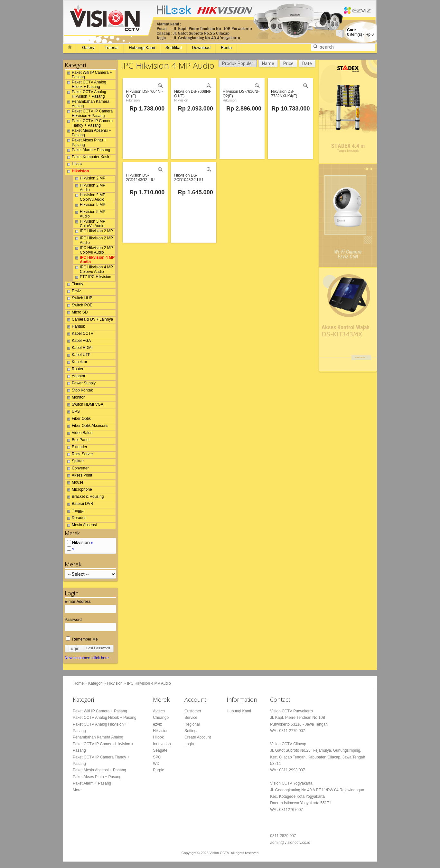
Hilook (74, 165)
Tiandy (74, 285)
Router (74, 370)
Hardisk (75, 327)
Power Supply (80, 384)
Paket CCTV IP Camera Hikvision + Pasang (89, 113)
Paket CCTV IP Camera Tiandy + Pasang (89, 123)
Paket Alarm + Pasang (88, 151)
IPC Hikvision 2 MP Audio (93, 240)
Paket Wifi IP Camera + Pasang (89, 75)
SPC (157, 757)
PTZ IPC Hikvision (92, 278)
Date (307, 63)
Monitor (75, 398)
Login (74, 649)
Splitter (75, 462)
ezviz (157, 724)
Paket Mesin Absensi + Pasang (88, 133)
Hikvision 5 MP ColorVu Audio (89, 224)
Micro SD (76, 313)
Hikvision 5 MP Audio (89, 214)
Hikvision (77, 172)
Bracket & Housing (84, 497)
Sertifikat (174, 48)
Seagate (160, 750)
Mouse (74, 483)
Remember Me (82, 639)
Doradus (76, 519)
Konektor (76, 363)
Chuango (161, 718)
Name (268, 63)
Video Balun (79, 434)
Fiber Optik (78, 420)
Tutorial (112, 48)
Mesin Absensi (81, 526)
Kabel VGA (78, 342)
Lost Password (98, 648)
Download (201, 48)
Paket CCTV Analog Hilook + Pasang (86, 84)
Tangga (75, 512)
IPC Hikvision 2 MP (93, 232)
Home (79, 683)
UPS (73, 412)
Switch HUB (79, 299)
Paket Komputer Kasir (87, 158)
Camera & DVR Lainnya (89, 320)
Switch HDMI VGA (84, 405)
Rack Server (79, 455)
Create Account (198, 737)
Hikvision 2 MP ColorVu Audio (89, 197)
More (77, 790)
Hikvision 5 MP (89, 206)
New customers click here (87, 658)
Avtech (159, 711)
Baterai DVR (79, 505)
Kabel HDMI (79, 349)
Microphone (79, 490)
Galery (88, 48)
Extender (76, 448)
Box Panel (77, 441)
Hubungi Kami (142, 48)
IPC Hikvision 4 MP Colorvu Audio (93, 269)
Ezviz (73, 292)
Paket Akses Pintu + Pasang (86, 142)
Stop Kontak (79, 391)
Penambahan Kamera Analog (87, 104)
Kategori (95, 683)
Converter (77, 469)
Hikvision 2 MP (89, 179)
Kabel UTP (78, 356)
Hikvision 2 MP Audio (89, 188)
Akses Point (79, 476)
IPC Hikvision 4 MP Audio (94, 260)
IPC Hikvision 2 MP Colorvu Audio (93, 250)
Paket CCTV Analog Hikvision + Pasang (86, 94)
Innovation (162, 744)
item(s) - (360, 32)
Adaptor (75, 377)
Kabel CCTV (79, 334)
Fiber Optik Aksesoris (87, 427)
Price (288, 63)
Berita (226, 48)
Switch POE (79, 306)
